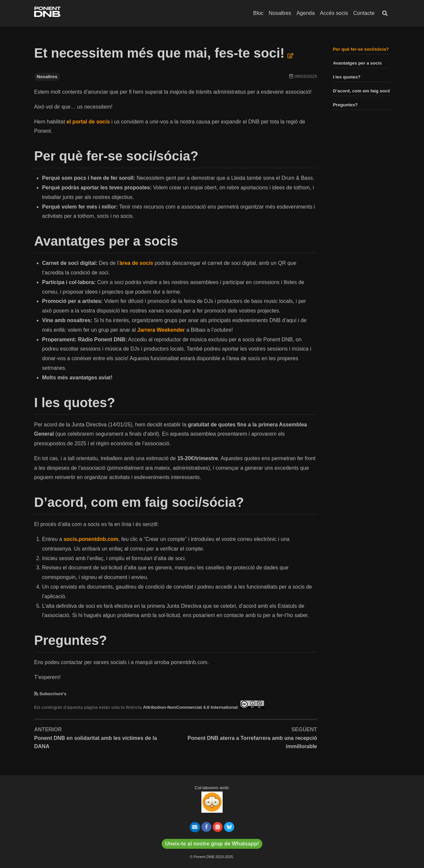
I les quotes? (347, 77)
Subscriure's (53, 694)
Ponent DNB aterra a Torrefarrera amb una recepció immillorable (252, 742)
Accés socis (334, 13)
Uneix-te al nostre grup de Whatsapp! (212, 844)
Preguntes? (345, 105)
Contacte (364, 13)
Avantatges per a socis (357, 63)
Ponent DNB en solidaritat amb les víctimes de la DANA (96, 742)
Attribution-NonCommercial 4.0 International (190, 707)
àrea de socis (136, 263)
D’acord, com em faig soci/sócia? (369, 91)
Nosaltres (280, 13)
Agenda (306, 13)
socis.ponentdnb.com (91, 539)
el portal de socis (88, 122)
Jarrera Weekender (161, 330)
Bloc (258, 13)
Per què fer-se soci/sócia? (361, 49)
